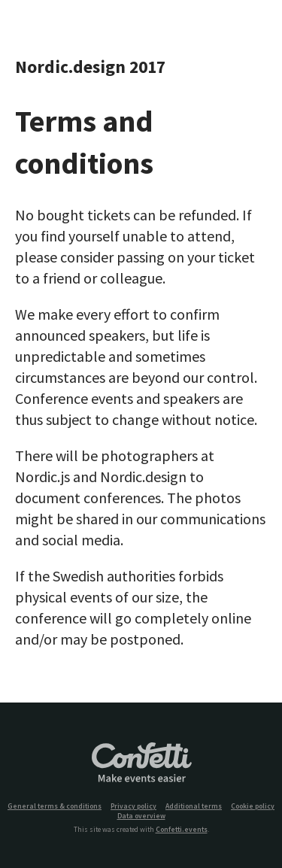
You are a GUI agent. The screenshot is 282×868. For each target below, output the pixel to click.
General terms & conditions (55, 806)
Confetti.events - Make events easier (141, 763)
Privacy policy (133, 806)
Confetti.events (182, 830)
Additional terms (194, 806)
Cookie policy (253, 806)
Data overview (141, 816)
